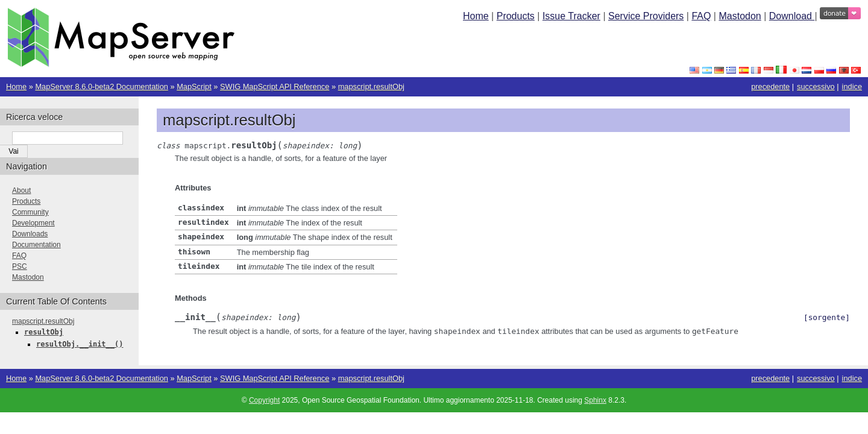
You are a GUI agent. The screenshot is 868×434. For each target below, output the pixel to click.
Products (516, 16)
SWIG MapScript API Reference (275, 86)
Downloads (30, 234)
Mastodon (740, 16)
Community (30, 212)
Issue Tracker (571, 16)
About (21, 190)
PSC (20, 266)
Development (33, 223)
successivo (816, 86)
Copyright (264, 399)
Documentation (36, 245)
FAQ (701, 16)
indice (852, 86)
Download (792, 16)
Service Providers (646, 16)
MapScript (194, 86)
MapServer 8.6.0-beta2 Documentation (102, 86)
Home (476, 16)
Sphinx (595, 399)
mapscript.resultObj (371, 86)
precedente (770, 86)
